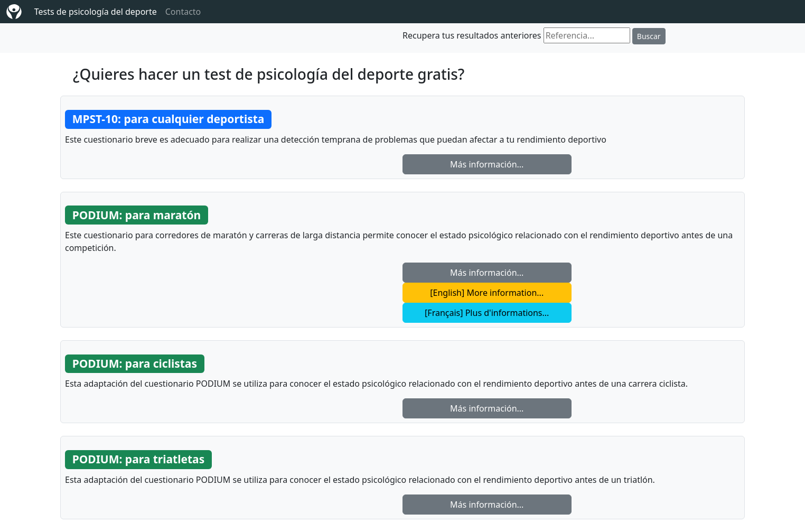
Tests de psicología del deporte (96, 12)
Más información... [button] (487, 164)
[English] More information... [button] (487, 293)
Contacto (183, 12)
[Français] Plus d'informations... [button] (487, 313)
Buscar (649, 36)
